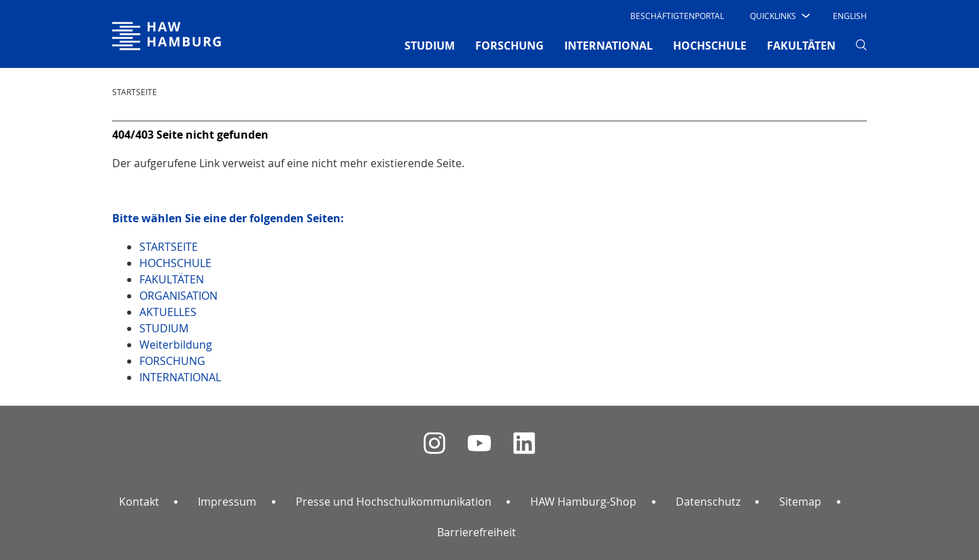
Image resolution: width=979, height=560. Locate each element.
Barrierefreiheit (477, 532)
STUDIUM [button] (430, 46)
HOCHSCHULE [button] (710, 46)
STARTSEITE (135, 92)
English (850, 16)
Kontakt (139, 502)
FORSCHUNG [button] (510, 46)
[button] (779, 16)
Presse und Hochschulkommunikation (394, 502)
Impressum (227, 502)
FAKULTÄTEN (801, 46)
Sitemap (800, 502)
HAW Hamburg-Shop (583, 502)
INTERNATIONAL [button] (608, 46)
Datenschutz (708, 502)
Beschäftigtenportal (677, 16)
